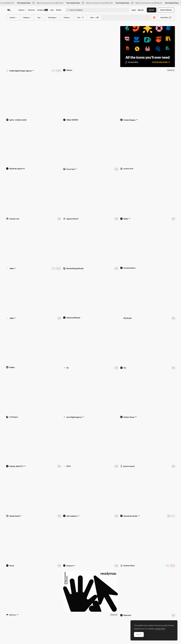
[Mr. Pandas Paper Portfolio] (148, 542)
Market (59, 10)
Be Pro (152, 10)
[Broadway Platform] (90, 244)
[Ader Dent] (90, 393)
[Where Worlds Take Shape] (148, 442)
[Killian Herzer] (90, 96)
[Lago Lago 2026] (33, 492)
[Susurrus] (33, 195)
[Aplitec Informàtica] (33, 344)
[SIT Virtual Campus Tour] (148, 344)
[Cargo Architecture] (90, 542)
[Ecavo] (33, 145)
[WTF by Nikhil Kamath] (33, 442)
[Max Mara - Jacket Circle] (148, 492)
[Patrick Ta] (148, 393)
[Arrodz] (90, 195)
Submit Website (166, 10)
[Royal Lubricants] (90, 47)
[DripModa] (148, 195)
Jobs (52, 10)
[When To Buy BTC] (90, 294)
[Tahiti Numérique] (33, 542)
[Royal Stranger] (33, 96)
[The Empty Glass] (148, 244)
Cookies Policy (160, 629)
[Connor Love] (148, 145)
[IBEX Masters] (148, 591)
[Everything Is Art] (33, 393)
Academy (43, 10)
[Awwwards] (9, 10)
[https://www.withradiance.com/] (90, 492)
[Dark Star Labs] (148, 96)
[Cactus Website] (148, 294)
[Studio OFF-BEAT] (90, 442)
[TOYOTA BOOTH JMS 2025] (33, 591)
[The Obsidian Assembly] (33, 47)
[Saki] (90, 344)
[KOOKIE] (33, 294)
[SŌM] (33, 244)
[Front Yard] (90, 145)
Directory (31, 10)
